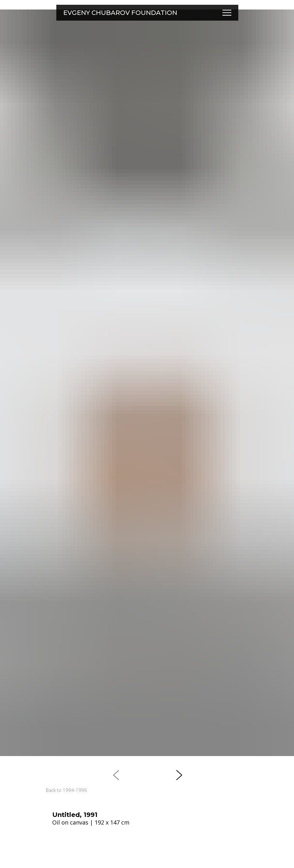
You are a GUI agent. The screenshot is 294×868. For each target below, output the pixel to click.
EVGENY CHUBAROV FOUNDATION (120, 13)
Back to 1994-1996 (66, 790)
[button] (227, 13)
